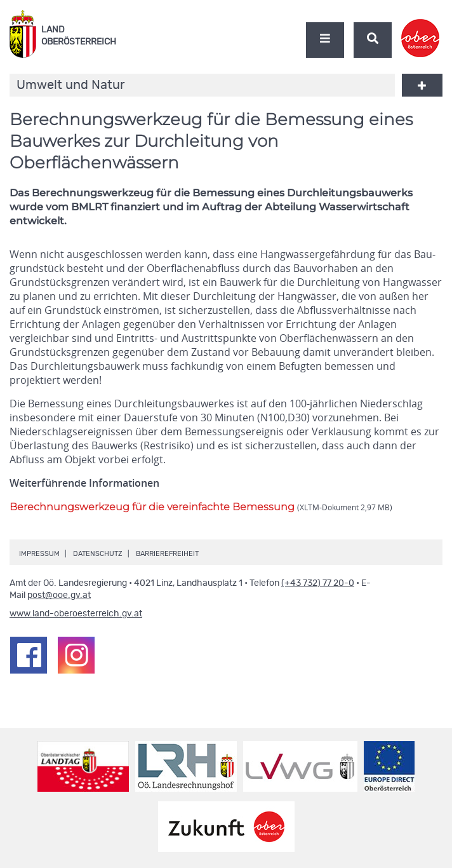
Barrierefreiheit (167, 554)
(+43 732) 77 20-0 (318, 583)
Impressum (39, 554)
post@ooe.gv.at (59, 595)
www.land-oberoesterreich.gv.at (76, 614)
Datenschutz (98, 554)
